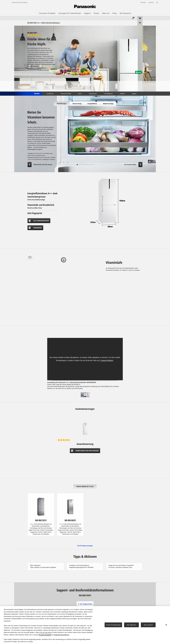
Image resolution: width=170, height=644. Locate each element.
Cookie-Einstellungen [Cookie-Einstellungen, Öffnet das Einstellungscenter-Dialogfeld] (113, 625)
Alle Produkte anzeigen (85, 546)
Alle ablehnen (131, 625)
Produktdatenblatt (34, 69)
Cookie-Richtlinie (107, 360)
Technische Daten (66, 93)
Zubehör (122, 93)
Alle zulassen (148, 625)
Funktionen (50, 93)
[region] (85, 625)
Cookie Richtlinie (45, 635)
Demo (80, 93)
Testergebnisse (108, 93)
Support (134, 93)
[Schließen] (166, 625)
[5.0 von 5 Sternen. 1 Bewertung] (42, 35)
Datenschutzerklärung (62, 635)
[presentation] (62, 104)
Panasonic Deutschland (19, 2)
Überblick (37, 93)
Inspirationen (93, 93)
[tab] (62, 104)
